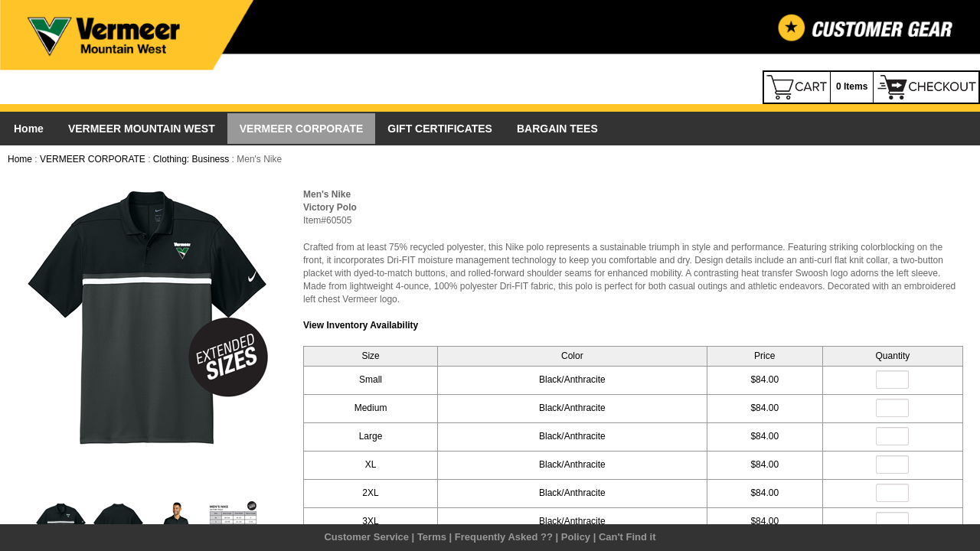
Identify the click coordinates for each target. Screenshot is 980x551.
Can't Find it (627, 537)
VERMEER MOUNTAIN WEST (142, 129)
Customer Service (366, 537)
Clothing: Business (191, 159)
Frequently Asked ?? (504, 537)
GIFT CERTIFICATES (440, 129)
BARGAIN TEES (557, 129)
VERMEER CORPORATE (302, 129)
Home (29, 129)
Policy (576, 537)
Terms (432, 537)
